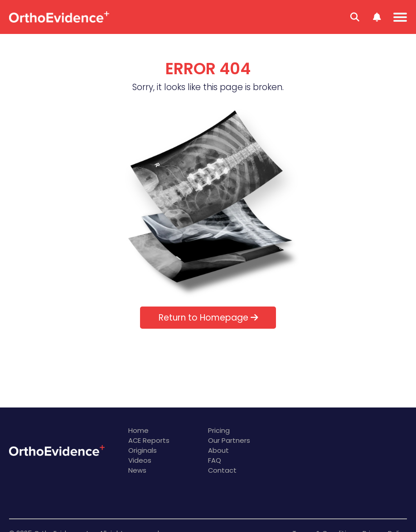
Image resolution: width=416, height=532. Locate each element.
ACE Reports (149, 440)
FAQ (215, 460)
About (218, 450)
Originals (143, 450)
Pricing (219, 430)
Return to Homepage (208, 318)
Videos (140, 460)
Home (138, 430)
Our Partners (229, 440)
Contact (222, 470)
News (137, 470)
